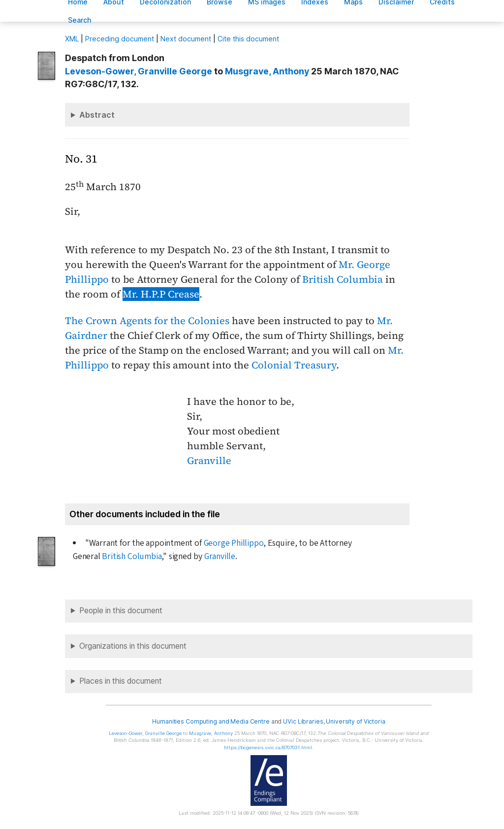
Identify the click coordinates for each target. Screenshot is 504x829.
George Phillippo (234, 543)
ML (72, 39)
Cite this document (248, 39)
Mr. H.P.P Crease (161, 294)
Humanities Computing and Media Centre (211, 721)
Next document (186, 39)
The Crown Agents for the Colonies (147, 321)
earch (80, 20)
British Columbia (343, 279)
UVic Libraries (303, 721)
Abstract (97, 115)
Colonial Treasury (294, 365)
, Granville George (139, 71)
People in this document (121, 611)
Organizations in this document (133, 646)
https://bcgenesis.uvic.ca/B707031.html (268, 747)
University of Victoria (355, 721)
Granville (209, 461)
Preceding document (120, 39)
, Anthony (267, 71)
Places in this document (121, 681)
